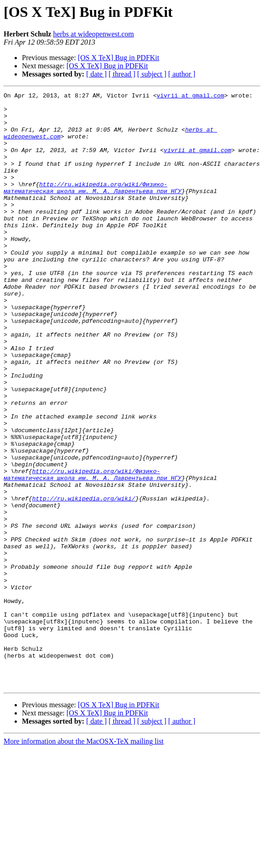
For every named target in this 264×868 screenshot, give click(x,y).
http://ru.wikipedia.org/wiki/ (83, 580)
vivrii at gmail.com (190, 97)
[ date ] (96, 74)
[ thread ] (122, 74)
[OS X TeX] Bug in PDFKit (119, 58)
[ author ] (182, 74)
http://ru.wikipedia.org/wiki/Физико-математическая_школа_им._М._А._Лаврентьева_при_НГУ (93, 207)
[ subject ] (152, 74)
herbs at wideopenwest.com (93, 34)
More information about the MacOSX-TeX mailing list (84, 860)
